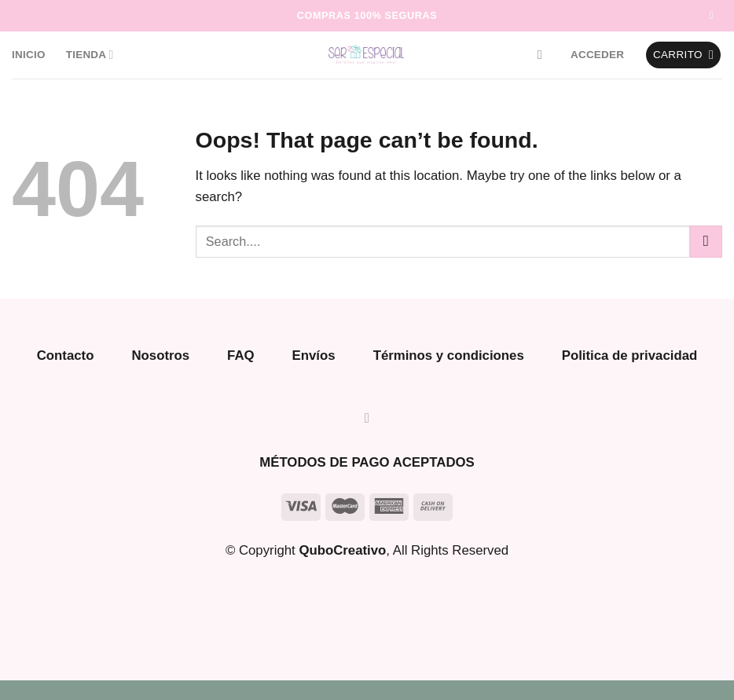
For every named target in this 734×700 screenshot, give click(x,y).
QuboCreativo (342, 550)
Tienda (90, 55)
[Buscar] (544, 55)
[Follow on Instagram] (715, 16)
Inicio (29, 55)
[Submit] (706, 242)
